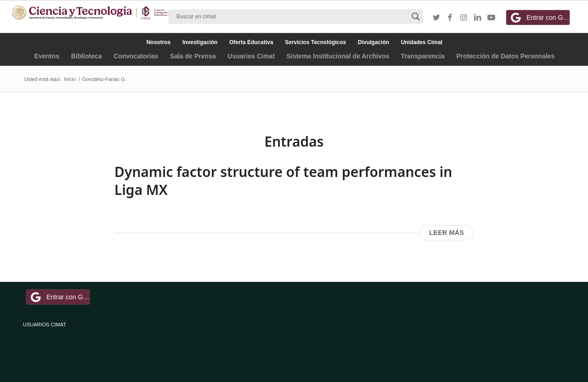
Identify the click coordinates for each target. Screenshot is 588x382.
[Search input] (292, 17)
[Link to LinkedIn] (478, 18)
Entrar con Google (539, 17)
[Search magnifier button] (416, 17)
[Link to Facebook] (450, 18)
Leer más (447, 233)
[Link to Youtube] (492, 18)
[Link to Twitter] (436, 18)
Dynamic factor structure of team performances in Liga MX (283, 181)
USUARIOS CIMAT (45, 325)
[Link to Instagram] (464, 18)
